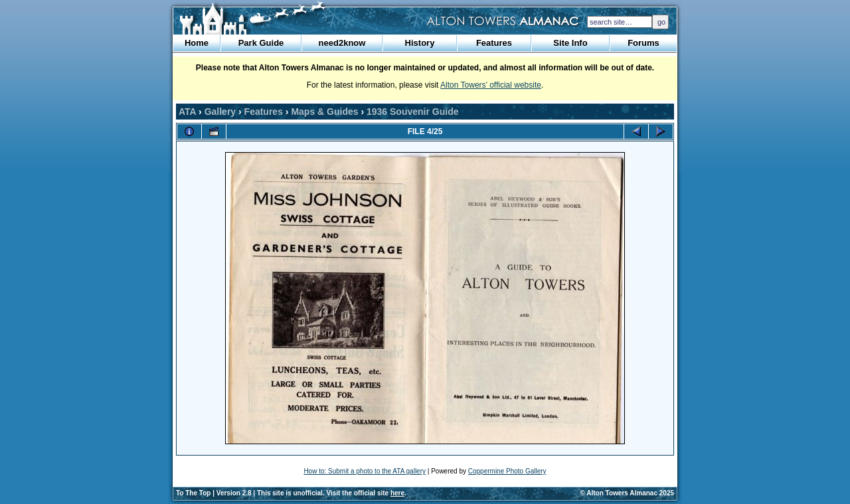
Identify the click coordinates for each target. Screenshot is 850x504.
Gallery (220, 112)
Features (494, 43)
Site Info (570, 43)
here (397, 493)
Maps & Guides (324, 112)
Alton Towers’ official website (491, 85)
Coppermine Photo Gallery (507, 471)
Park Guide (261, 43)
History (420, 43)
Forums (643, 43)
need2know (342, 43)
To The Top (193, 493)
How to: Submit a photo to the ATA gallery (365, 471)
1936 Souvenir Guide (413, 112)
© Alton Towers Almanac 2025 (627, 493)
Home (197, 43)
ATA (187, 112)
